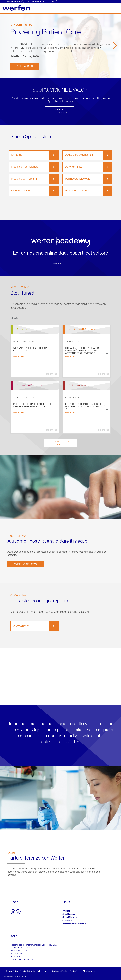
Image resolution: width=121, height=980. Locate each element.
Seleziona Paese (36, 2)
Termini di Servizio (27, 971)
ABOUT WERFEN (25, 66)
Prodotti (66, 911)
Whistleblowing (89, 971)
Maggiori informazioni (60, 111)
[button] (115, 59)
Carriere (66, 921)
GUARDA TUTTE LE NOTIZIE (61, 443)
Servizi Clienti (69, 917)
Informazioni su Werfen (73, 924)
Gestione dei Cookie (59, 971)
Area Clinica (68, 914)
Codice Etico (75, 971)
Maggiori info (60, 263)
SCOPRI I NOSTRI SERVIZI (26, 564)
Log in (50, 2)
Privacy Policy (12, 971)
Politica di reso (43, 971)
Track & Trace (15, 2)
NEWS (14, 318)
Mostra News (19, 357)
